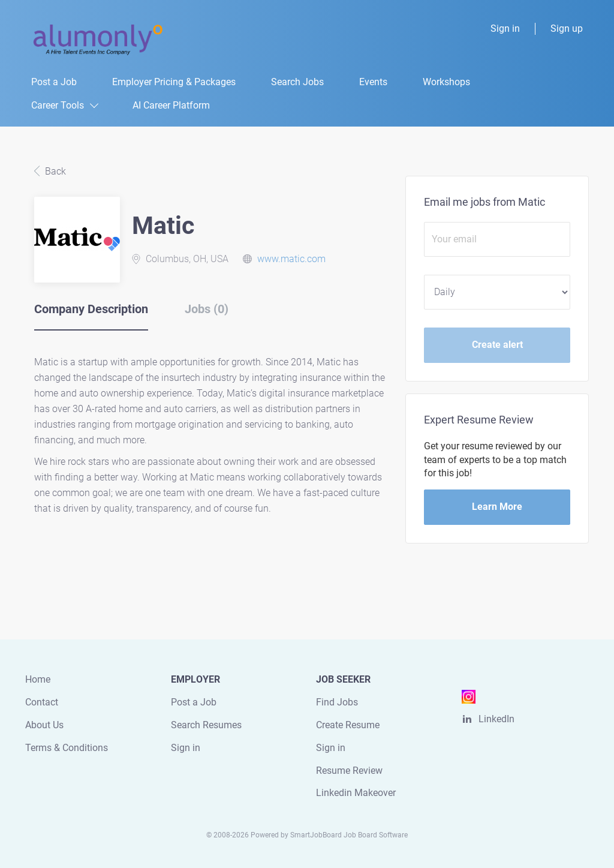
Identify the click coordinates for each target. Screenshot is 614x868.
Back (54, 171)
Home (38, 679)
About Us (44, 725)
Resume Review (349, 771)
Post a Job (194, 702)
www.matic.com (291, 259)
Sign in (505, 28)
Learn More (497, 507)
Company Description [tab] (91, 309)
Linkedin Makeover (356, 793)
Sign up (567, 28)
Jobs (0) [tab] (207, 309)
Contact (42, 702)
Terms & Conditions (67, 748)
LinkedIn (496, 719)
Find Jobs (337, 702)
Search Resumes (206, 725)
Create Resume (348, 725)
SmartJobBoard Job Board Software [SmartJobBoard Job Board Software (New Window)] (349, 835)
